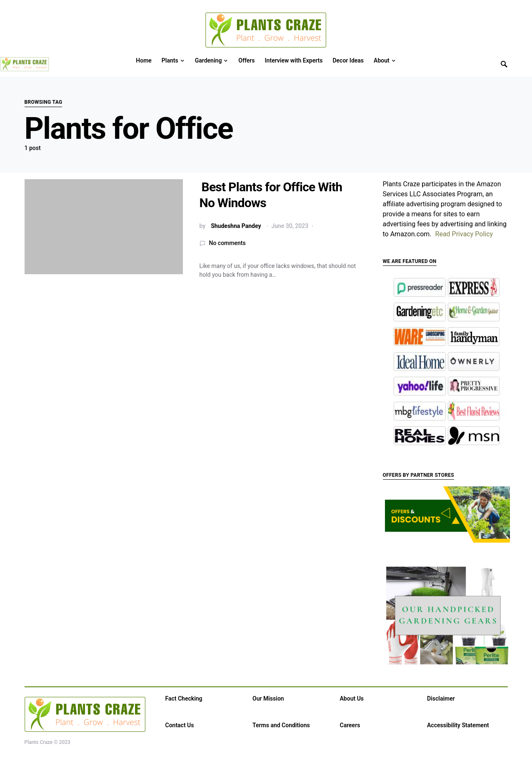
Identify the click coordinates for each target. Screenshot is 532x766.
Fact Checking (184, 698)
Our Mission (268, 698)
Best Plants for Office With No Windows (271, 195)
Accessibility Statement (458, 725)
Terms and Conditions (281, 725)
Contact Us (180, 725)
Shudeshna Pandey (236, 226)
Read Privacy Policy (464, 234)
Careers (350, 725)
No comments (227, 243)
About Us (352, 698)
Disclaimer (441, 698)
